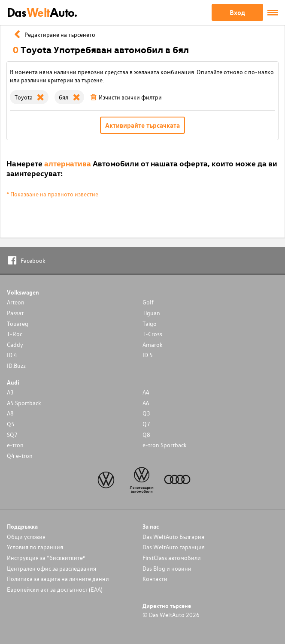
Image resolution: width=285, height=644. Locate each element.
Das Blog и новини (167, 568)
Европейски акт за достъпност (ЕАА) (55, 589)
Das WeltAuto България (173, 537)
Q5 (11, 424)
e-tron (15, 445)
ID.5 (148, 355)
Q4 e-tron (20, 456)
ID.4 (12, 355)
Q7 (146, 424)
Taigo (150, 324)
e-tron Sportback (165, 445)
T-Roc (15, 334)
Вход (237, 12)
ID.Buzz (16, 366)
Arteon (16, 302)
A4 (146, 392)
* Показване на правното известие (52, 194)
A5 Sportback (24, 403)
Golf (148, 302)
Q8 (146, 435)
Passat (15, 313)
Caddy (15, 345)
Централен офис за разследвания (52, 568)
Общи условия (26, 537)
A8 (10, 413)
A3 (10, 392)
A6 (146, 403)
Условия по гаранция (35, 547)
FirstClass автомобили (172, 558)
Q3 (146, 413)
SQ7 (12, 435)
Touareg (18, 324)
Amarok (153, 345)
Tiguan (151, 313)
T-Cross (152, 334)
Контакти (155, 579)
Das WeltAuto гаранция (174, 547)
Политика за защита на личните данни (58, 579)
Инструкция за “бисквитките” (46, 558)
